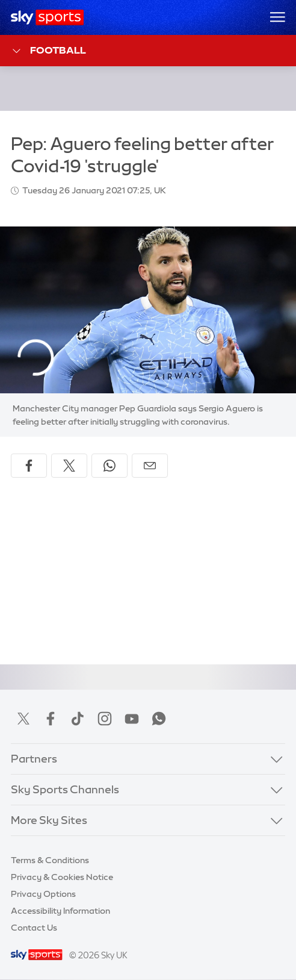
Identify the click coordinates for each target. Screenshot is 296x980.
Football (48, 51)
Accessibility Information (60, 911)
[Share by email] (150, 466)
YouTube (132, 719)
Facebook (51, 719)
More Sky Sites (49, 820)
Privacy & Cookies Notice (62, 877)
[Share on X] (69, 466)
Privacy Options (43, 894)
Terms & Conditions (50, 860)
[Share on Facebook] (29, 466)
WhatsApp (159, 719)
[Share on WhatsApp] (109, 466)
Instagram (105, 719)
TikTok (78, 719)
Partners (34, 759)
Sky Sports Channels (65, 790)
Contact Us (34, 928)
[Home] (47, 17)
